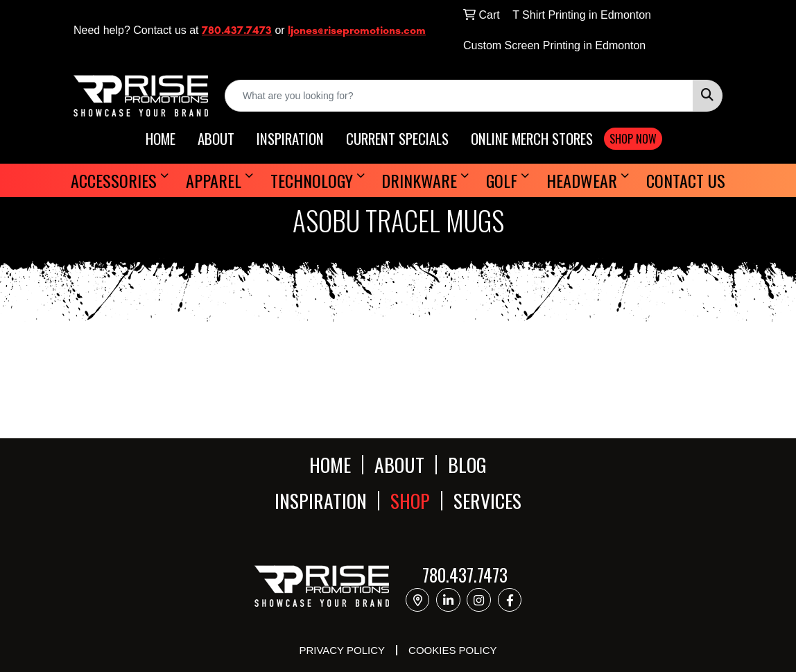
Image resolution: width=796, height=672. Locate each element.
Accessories (114, 180)
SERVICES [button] (487, 501)
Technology (312, 180)
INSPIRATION (290, 139)
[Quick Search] (459, 96)
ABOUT (216, 139)
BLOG (467, 464)
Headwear (582, 180)
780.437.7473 (237, 30)
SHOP (410, 501)
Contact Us (686, 180)
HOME (161, 139)
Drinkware (419, 180)
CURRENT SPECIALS (397, 139)
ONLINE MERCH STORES (532, 139)
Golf (502, 180)
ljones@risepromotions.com (357, 30)
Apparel (214, 180)
